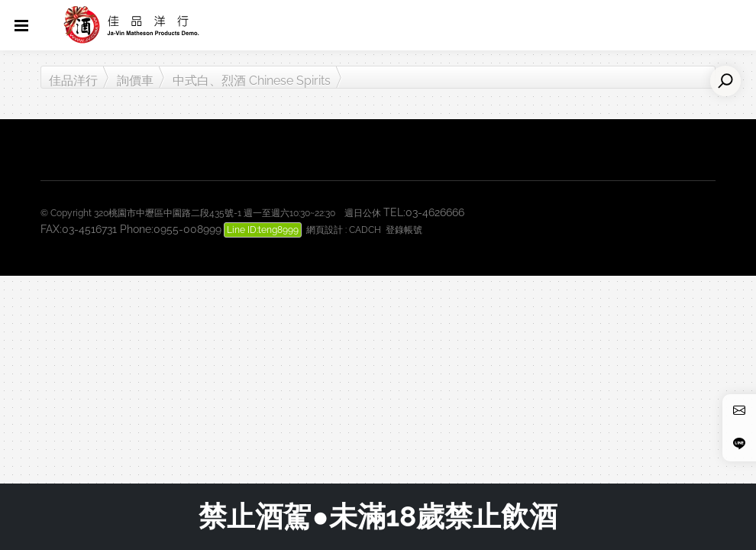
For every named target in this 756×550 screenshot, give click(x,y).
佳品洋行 (73, 81)
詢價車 (135, 81)
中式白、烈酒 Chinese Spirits (252, 81)
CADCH (365, 230)
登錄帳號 (404, 230)
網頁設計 (325, 230)
